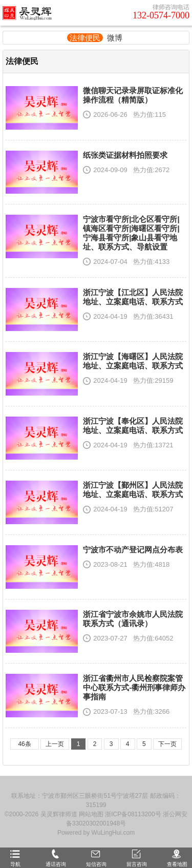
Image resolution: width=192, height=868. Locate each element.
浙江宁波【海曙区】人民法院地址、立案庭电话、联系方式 (133, 361)
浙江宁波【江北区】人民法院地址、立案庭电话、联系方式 (133, 297)
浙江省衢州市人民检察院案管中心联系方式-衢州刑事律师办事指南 (134, 687)
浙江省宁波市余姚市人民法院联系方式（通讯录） (133, 619)
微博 (115, 38)
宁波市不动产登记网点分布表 (133, 550)
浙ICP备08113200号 (133, 814)
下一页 (167, 744)
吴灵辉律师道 (59, 814)
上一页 (55, 744)
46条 (24, 744)
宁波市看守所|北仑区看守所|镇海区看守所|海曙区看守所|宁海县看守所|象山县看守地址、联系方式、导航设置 (131, 233)
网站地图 (91, 814)
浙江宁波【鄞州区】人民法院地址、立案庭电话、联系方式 (133, 490)
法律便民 (85, 38)
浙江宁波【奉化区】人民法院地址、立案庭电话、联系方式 (133, 426)
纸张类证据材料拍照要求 (125, 155)
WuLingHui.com (113, 833)
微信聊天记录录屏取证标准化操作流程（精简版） (133, 95)
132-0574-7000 (161, 15)
